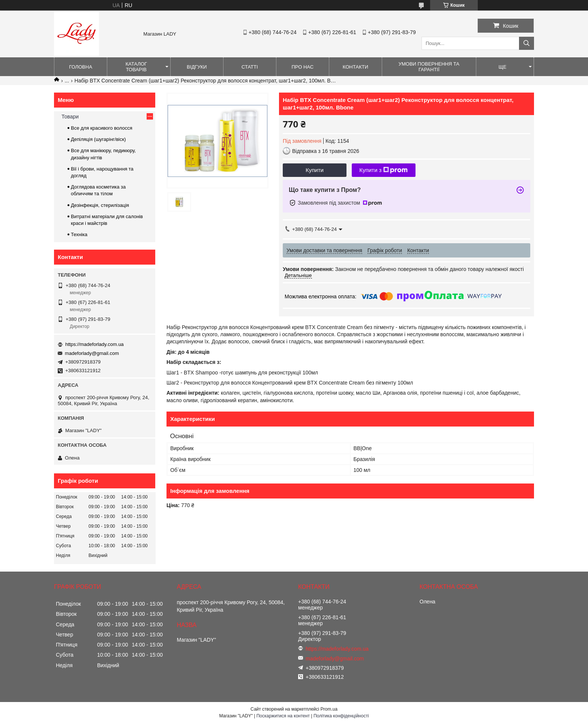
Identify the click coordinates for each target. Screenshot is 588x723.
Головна (81, 67)
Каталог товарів (136, 67)
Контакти (355, 67)
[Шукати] (526, 43)
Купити (315, 170)
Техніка (79, 234)
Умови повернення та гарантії (429, 67)
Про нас (302, 67)
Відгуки (197, 67)
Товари (70, 117)
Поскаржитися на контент (283, 716)
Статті (250, 67)
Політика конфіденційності (341, 716)
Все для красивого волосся (102, 128)
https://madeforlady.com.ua (94, 344)
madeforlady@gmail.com (92, 353)
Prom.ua (329, 709)
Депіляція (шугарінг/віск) (98, 139)
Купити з (383, 170)
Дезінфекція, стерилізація (100, 205)
